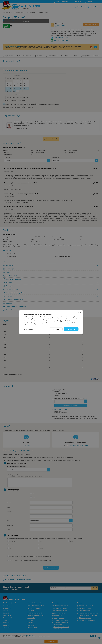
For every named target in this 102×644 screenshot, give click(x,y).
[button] (28, 329)
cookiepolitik (68, 323)
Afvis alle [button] (56, 329)
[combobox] (78, 312)
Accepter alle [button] (71, 329)
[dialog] (51, 322)
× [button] (80, 312)
